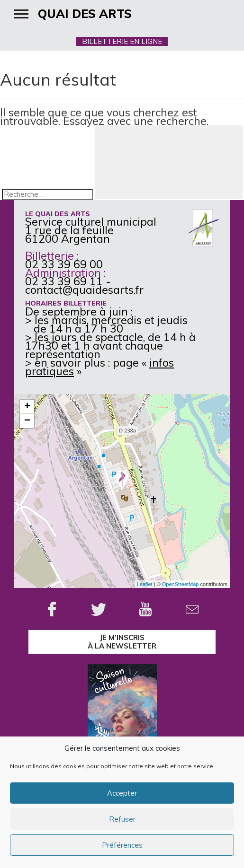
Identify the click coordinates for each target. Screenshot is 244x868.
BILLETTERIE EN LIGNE (122, 41)
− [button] (27, 421)
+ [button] (27, 407)
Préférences (122, 845)
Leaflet (145, 584)
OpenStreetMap (181, 584)
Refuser (122, 819)
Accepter (122, 793)
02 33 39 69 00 (64, 264)
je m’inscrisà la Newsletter (122, 642)
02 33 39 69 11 (64, 281)
